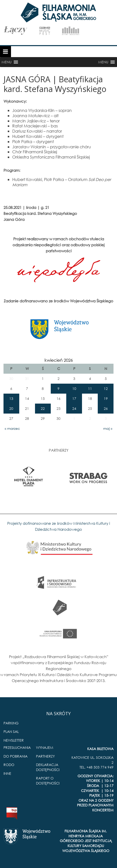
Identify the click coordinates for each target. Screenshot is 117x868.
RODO (9, 765)
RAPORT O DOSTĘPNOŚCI (48, 781)
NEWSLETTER (14, 740)
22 (43, 408)
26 (106, 408)
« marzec (12, 428)
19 (106, 398)
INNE (7, 773)
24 (74, 408)
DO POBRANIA (15, 756)
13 (11, 398)
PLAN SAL (11, 732)
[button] (6, 62)
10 (74, 389)
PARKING (11, 723)
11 (90, 389)
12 (106, 389)
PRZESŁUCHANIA (17, 747)
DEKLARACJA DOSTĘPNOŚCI (48, 767)
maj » (108, 428)
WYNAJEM (45, 747)
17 (74, 398)
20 (11, 408)
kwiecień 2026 (59, 360)
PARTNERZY (45, 756)
